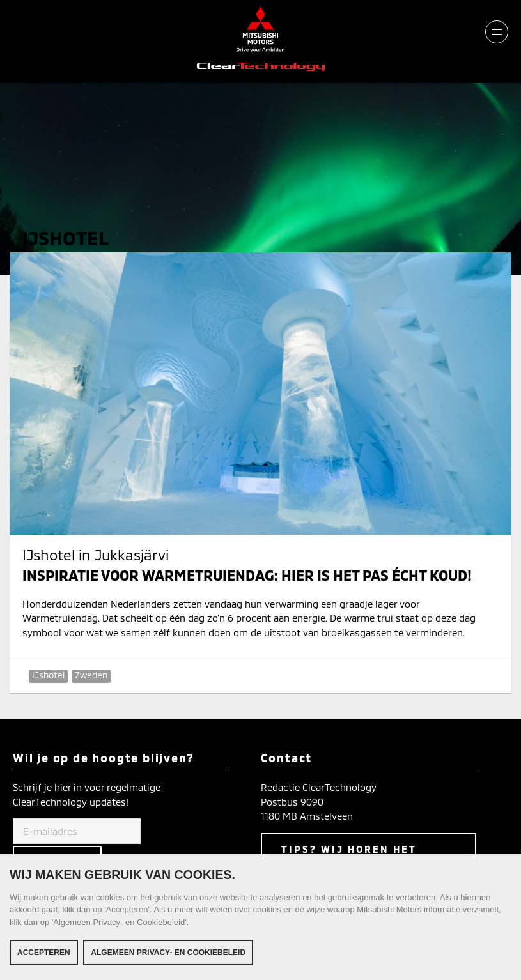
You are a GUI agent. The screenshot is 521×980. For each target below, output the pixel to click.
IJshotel (48, 675)
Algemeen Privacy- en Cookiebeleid (168, 954)
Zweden (91, 675)
